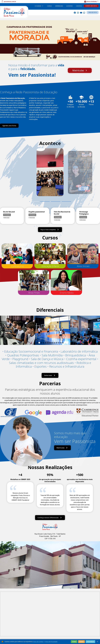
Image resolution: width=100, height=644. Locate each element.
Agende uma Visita (91, 6)
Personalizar (90, 642)
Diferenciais (59, 6)
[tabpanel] (50, 175)
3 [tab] (56, 201)
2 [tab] (45, 201)
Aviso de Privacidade (51, 642)
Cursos (49, 6)
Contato (79, 6)
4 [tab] (66, 201)
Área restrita (93, 12)
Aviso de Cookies (38, 642)
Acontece (69, 6)
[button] (91, 2)
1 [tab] (29, 201)
